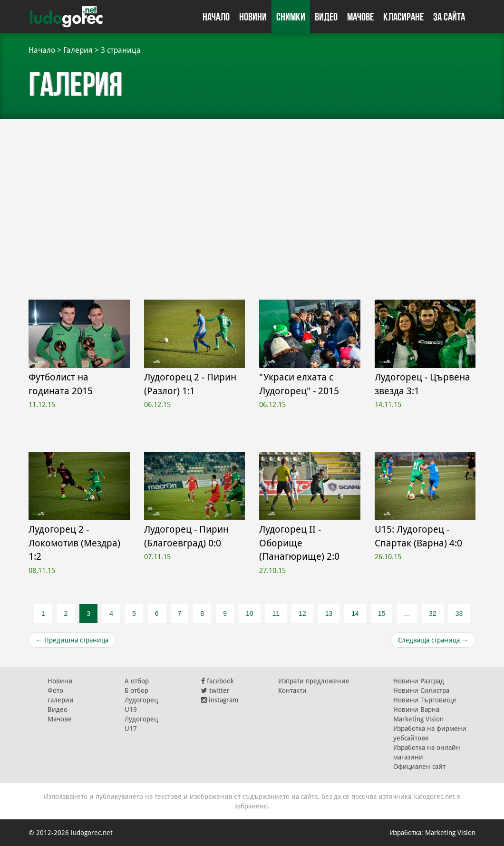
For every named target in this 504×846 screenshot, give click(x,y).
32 (433, 613)
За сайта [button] (449, 17)
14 (355, 613)
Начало (216, 17)
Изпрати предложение (314, 681)
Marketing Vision (418, 719)
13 (329, 613)
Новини (253, 17)
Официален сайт (419, 767)
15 (382, 613)
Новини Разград (419, 681)
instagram (220, 700)
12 (302, 613)
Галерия (78, 50)
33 (459, 613)
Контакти (292, 690)
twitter (215, 690)
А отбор (137, 681)
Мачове (360, 17)
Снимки (291, 17)
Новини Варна (416, 710)
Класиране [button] (403, 17)
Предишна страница (72, 640)
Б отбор (136, 690)
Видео (326, 17)
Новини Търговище (425, 700)
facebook (218, 681)
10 (250, 613)
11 (276, 613)
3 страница (121, 50)
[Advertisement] (252, 204)
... (407, 613)
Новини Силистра (421, 690)
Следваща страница (433, 640)
